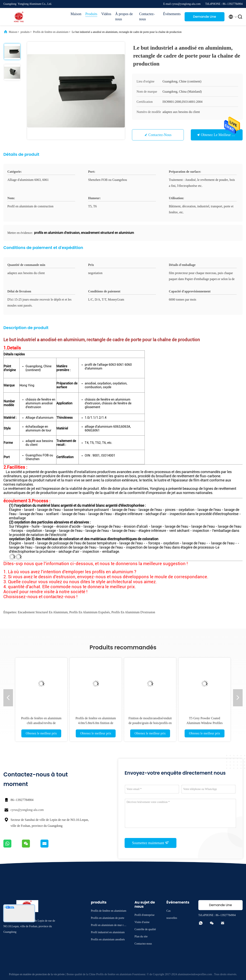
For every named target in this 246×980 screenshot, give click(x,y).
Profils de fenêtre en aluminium (51, 32)
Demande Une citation (204, 18)
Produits (91, 14)
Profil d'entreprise (145, 915)
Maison (76, 14)
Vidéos (106, 14)
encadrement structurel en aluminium (43, 612)
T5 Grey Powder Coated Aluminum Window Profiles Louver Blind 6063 (204, 723)
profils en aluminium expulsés (90, 612)
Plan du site (141, 936)
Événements (172, 14)
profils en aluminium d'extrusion (133, 612)
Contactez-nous (147, 17)
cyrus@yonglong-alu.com (27, 810)
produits (25, 32)
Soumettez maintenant (151, 843)
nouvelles (172, 918)
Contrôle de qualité (145, 929)
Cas (169, 911)
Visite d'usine (142, 922)
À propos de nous (124, 17)
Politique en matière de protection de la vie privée (37, 974)
